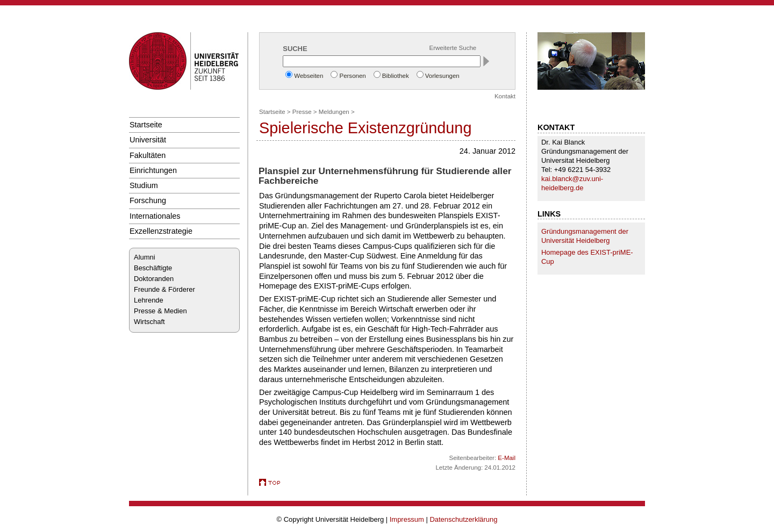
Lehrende (149, 300)
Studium (144, 185)
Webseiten (309, 76)
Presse (302, 112)
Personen (352, 76)
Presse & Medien (160, 311)
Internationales (155, 216)
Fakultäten (148, 155)
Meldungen (334, 112)
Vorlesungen (442, 76)
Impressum (407, 519)
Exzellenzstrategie (161, 231)
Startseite (146, 125)
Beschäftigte (153, 268)
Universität (148, 140)
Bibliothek (396, 76)
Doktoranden (154, 279)
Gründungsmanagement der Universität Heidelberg (585, 236)
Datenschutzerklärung (463, 519)
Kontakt (505, 96)
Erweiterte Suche (453, 48)
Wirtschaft (149, 322)
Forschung (148, 200)
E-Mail (507, 458)
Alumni (145, 257)
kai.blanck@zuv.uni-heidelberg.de (572, 183)
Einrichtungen (153, 170)
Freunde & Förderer (164, 289)
